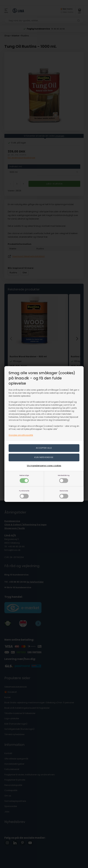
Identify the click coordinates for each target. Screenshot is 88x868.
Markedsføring (64, 479)
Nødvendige (24, 479)
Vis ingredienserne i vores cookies (44, 466)
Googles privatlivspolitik (21, 435)
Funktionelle (24, 494)
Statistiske (64, 494)
